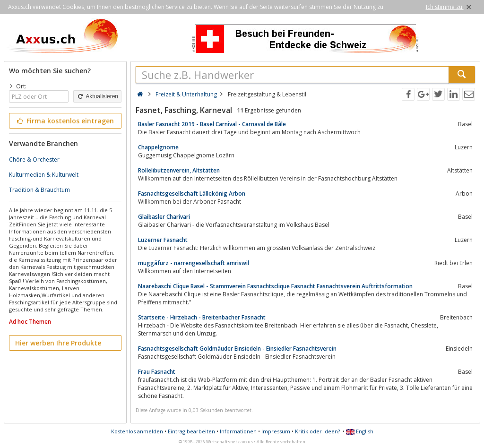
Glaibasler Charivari (164, 217)
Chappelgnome (158, 147)
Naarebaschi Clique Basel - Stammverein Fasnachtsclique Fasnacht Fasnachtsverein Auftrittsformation (275, 286)
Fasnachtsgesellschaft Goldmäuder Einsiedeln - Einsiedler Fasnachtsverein (237, 349)
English (360, 431)
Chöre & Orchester (34, 159)
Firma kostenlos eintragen (65, 121)
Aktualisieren (97, 96)
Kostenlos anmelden (137, 431)
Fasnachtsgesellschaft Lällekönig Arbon (192, 194)
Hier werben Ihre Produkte (58, 343)
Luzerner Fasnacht (163, 240)
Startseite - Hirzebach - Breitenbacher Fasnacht (202, 317)
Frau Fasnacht (157, 372)
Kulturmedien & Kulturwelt (44, 175)
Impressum (276, 431)
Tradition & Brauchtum (39, 190)
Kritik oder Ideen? (317, 431)
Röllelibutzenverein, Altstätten (179, 170)
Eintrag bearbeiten (191, 431)
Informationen (238, 431)
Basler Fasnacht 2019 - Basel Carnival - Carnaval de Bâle (212, 124)
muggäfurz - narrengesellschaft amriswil (194, 263)
